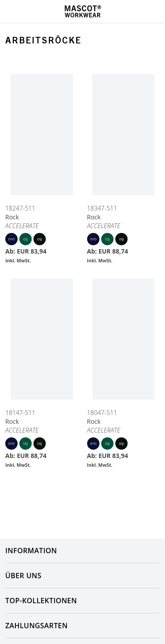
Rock (12, 217)
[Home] (83, 11)
